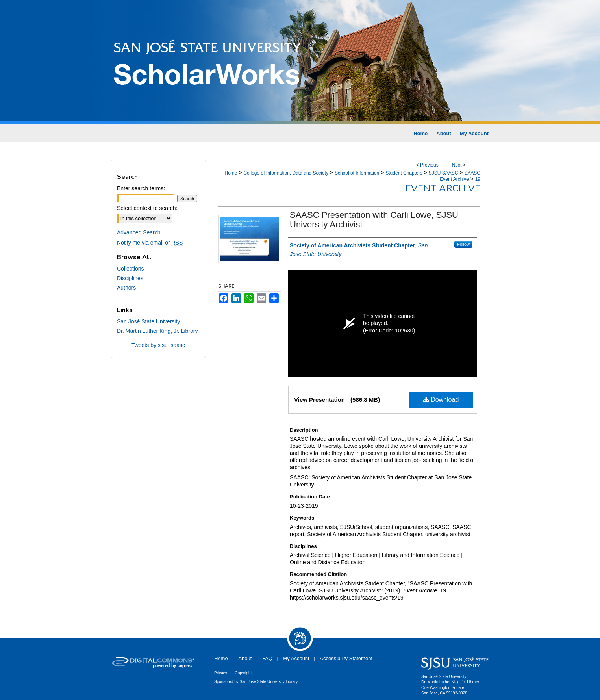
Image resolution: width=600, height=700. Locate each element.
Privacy (221, 673)
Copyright (243, 673)
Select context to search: (147, 208)
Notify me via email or (150, 243)
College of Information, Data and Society (286, 173)
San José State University (148, 321)
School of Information (357, 173)
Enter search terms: (141, 188)
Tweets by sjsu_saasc (158, 345)
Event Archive (443, 188)
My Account (296, 658)
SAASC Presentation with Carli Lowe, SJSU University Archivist (374, 220)
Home (231, 173)
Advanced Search (139, 232)
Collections (130, 269)
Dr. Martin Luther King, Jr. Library (157, 331)
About (245, 658)
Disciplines (130, 278)
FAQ (267, 658)
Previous (429, 165)
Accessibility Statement (346, 658)
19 (478, 179)
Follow (463, 244)
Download (441, 400)
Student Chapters (404, 173)
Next (457, 165)
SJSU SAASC (444, 173)
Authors (126, 288)
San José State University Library (269, 682)
